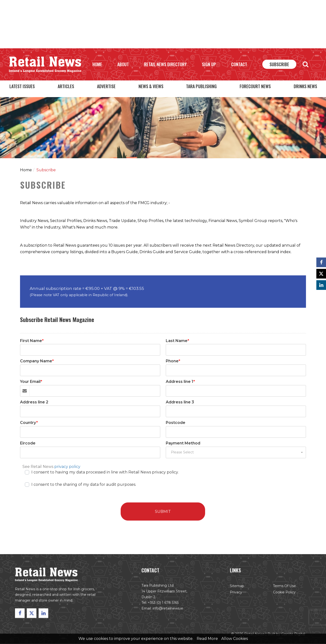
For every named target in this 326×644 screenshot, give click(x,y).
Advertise (106, 86)
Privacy (233, 595)
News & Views (151, 86)
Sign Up (209, 64)
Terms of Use (280, 589)
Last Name (177, 341)
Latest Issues (22, 86)
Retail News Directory (165, 64)
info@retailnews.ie (167, 610)
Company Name (37, 361)
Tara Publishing (201, 86)
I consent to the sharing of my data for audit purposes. (84, 484)
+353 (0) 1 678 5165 (163, 605)
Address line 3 (180, 402)
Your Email (31, 382)
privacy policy (67, 467)
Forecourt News (255, 86)
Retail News (45, 64)
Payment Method (183, 443)
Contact (239, 64)
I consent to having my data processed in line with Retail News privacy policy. (105, 472)
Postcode (176, 423)
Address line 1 (180, 382)
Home (97, 64)
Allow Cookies (235, 639)
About (123, 64)
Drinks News (305, 86)
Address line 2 (34, 402)
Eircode (28, 443)
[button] (236, 452)
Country (29, 423)
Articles (66, 86)
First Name (32, 341)
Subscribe (279, 64)
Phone (173, 361)
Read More (207, 639)
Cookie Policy (280, 595)
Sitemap (234, 589)
